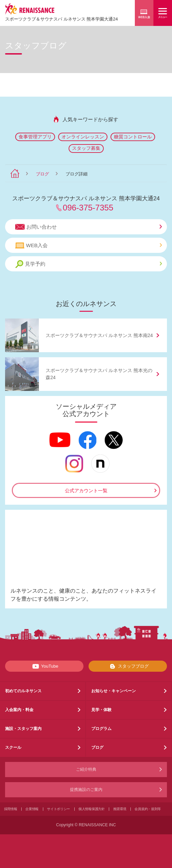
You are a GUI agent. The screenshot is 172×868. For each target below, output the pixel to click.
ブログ (42, 174)
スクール (13, 747)
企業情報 (32, 809)
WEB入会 (89, 245)
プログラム (101, 729)
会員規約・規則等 (148, 809)
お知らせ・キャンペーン (114, 691)
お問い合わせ (89, 227)
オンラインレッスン (83, 137)
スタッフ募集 (86, 148)
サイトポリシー (58, 809)
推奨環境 (120, 809)
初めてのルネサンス (23, 691)
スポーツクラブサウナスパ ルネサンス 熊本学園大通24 (62, 19)
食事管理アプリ (35, 137)
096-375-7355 (88, 208)
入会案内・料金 (19, 710)
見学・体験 (101, 710)
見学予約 (89, 264)
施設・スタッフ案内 (23, 729)
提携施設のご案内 (86, 790)
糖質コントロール (133, 137)
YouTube (44, 666)
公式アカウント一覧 (86, 491)
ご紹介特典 (86, 769)
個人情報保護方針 (92, 809)
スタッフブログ (128, 666)
